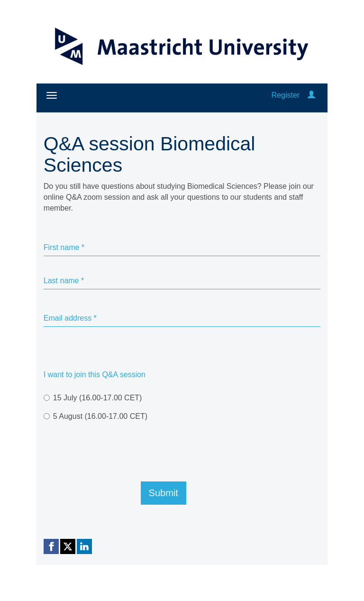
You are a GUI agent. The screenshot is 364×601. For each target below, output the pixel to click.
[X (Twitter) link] (68, 546)
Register (286, 95)
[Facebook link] (51, 546)
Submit (164, 493)
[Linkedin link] (84, 546)
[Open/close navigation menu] (52, 95)
